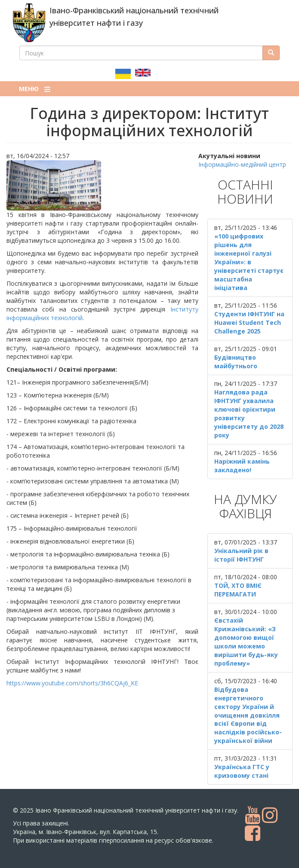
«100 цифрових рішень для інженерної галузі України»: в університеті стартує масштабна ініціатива (249, 262)
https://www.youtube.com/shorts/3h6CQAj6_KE (72, 683)
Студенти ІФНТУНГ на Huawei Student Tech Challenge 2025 (249, 322)
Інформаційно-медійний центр (242, 164)
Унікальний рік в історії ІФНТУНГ (241, 555)
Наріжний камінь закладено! (242, 466)
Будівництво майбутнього (236, 362)
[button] (102, 185)
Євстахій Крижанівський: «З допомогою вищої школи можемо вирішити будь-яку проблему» (246, 642)
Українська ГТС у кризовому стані (242, 771)
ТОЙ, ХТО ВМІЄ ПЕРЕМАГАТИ (238, 590)
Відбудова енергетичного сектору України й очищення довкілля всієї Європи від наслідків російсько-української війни (248, 715)
